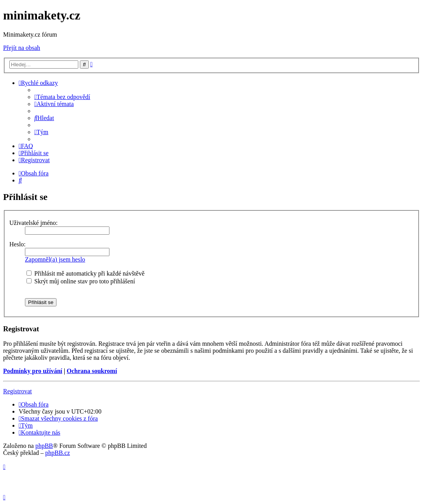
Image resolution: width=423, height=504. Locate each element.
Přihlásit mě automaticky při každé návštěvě (85, 273)
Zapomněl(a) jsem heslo (55, 259)
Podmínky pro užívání (33, 371)
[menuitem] (62, 97)
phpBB (44, 446)
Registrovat (18, 391)
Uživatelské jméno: (33, 223)
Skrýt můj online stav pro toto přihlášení (81, 281)
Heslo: (18, 244)
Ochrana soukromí (92, 371)
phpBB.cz (58, 453)
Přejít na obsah (22, 48)
